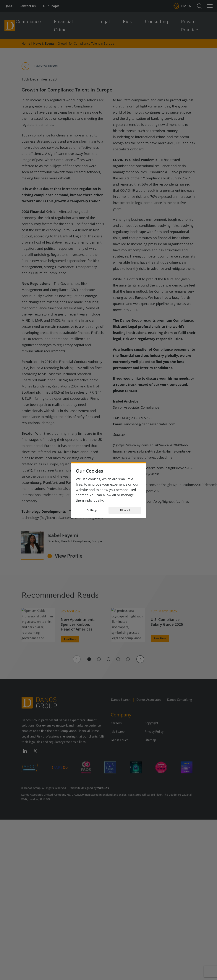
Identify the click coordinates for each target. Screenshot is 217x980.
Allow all (125, 510)
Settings (92, 510)
